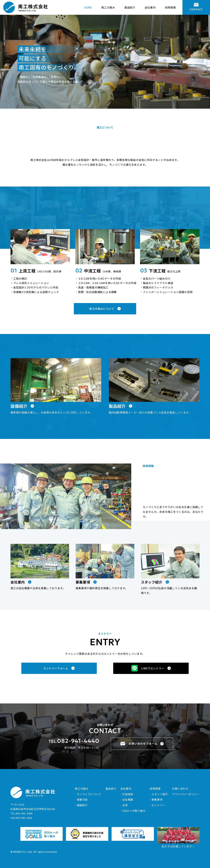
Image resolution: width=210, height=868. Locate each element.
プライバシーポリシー (186, 794)
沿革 (125, 805)
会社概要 (128, 799)
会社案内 (150, 7)
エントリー (158, 805)
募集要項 (157, 799)
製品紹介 (130, 7)
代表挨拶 (128, 794)
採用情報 (170, 7)
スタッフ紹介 (160, 794)
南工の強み (108, 7)
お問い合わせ (180, 789)
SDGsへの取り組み (134, 811)
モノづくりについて (89, 794)
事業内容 (82, 799)
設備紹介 (82, 805)
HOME (88, 7)
